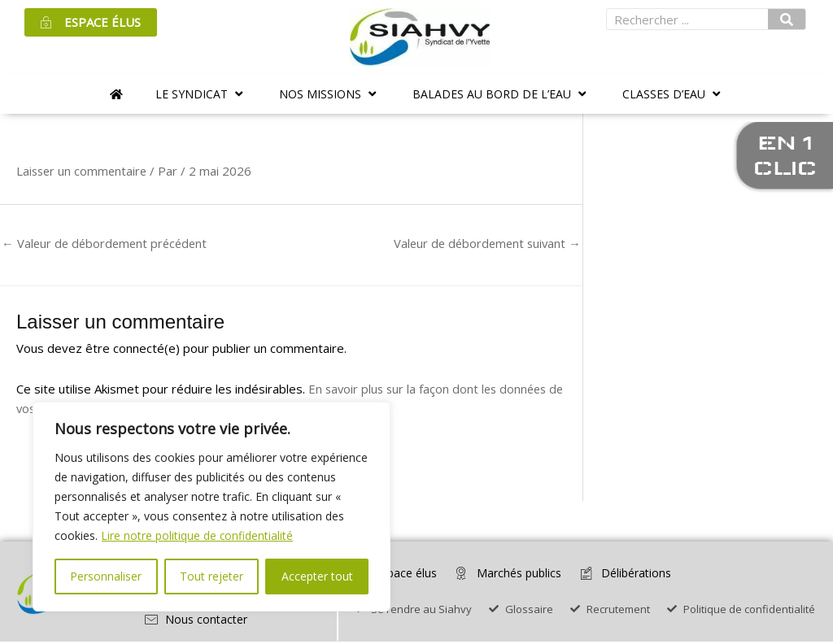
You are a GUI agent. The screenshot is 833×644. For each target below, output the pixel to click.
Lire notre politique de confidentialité (198, 535)
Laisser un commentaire (83, 171)
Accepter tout (317, 576)
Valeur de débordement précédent (107, 243)
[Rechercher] (787, 19)
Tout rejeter (212, 576)
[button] (201, 94)
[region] (212, 507)
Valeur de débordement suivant (484, 243)
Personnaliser (106, 576)
